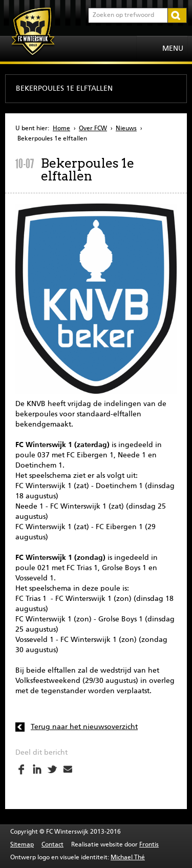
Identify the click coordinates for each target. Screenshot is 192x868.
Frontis (149, 845)
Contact (52, 845)
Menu (173, 49)
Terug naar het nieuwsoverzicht (84, 727)
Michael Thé (128, 858)
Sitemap (22, 845)
